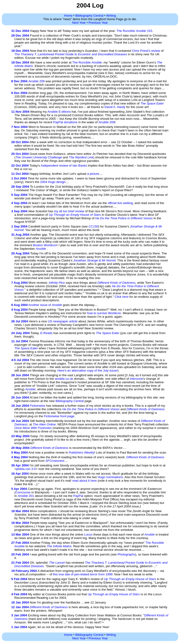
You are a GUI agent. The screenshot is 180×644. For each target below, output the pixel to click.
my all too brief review (69, 211)
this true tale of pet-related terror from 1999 (83, 574)
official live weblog (120, 203)
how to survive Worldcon (104, 313)
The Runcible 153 (134, 31)
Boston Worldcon (45, 245)
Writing (111, 16)
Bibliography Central (89, 16)
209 (37, 81)
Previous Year (98, 23)
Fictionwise (37, 406)
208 (107, 122)
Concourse (23, 492)
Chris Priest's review (146, 51)
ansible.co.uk (64, 379)
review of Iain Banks (64, 166)
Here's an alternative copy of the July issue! (88, 370)
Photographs (126, 554)
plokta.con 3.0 (26, 469)
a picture (93, 174)
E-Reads (46, 333)
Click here (122, 297)
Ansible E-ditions (59, 112)
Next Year (79, 23)
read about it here (84, 481)
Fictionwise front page (59, 416)
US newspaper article (63, 321)
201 (26, 496)
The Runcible (87, 62)
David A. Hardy (115, 107)
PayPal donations (65, 122)
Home (68, 16)
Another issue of (45, 305)
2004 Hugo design (53, 182)
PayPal (78, 496)
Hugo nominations (110, 477)
